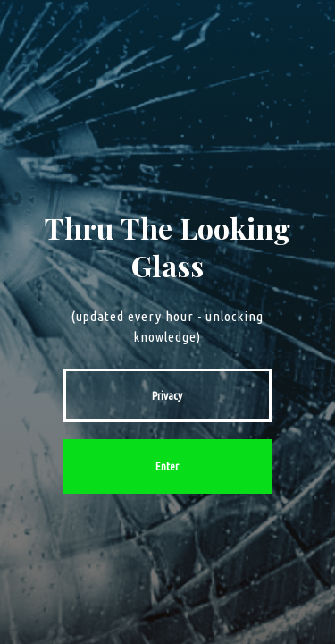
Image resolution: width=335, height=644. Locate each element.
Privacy (167, 395)
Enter (167, 466)
